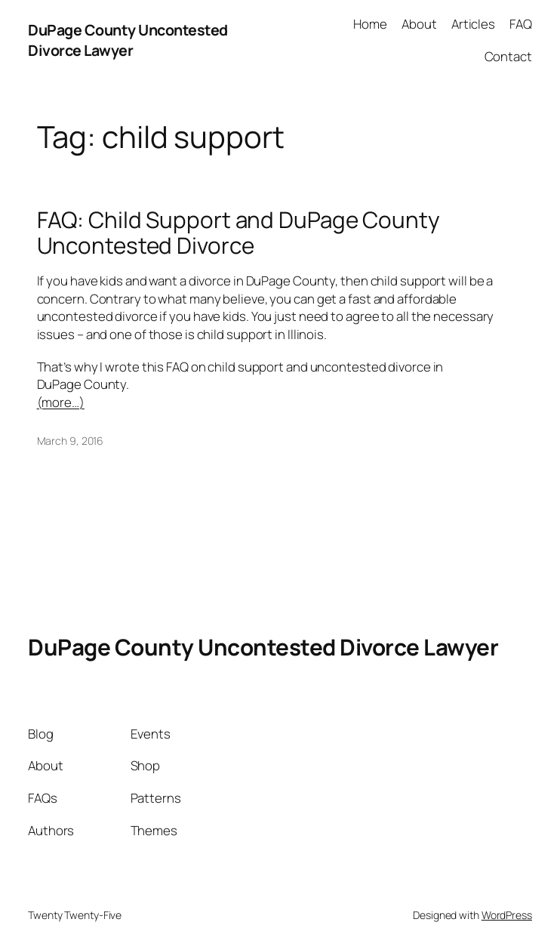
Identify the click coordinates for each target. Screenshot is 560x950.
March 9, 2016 (71, 441)
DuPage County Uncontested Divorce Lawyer (128, 40)
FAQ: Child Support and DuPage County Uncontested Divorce (238, 232)
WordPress (507, 915)
